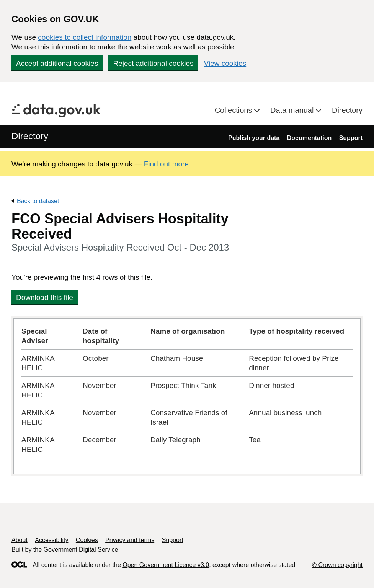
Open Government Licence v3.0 (166, 565)
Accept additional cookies (57, 63)
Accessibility (51, 540)
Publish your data (254, 138)
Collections (234, 110)
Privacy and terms (130, 540)
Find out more (166, 164)
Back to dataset (38, 201)
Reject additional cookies (153, 63)
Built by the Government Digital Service (65, 550)
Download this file (45, 297)
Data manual (293, 110)
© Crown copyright (337, 565)
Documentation (309, 138)
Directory (347, 110)
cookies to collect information (85, 37)
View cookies (225, 63)
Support (351, 138)
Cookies (87, 540)
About (20, 540)
